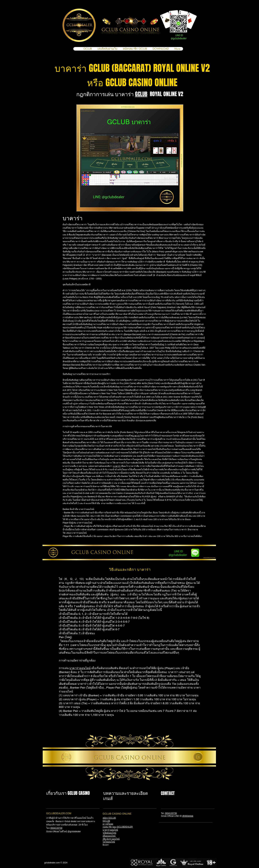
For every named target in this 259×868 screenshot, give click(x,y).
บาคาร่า (136, 436)
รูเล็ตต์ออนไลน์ (109, 833)
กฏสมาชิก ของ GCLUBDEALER (118, 827)
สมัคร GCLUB (109, 818)
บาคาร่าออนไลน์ (80, 668)
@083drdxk (188, 816)
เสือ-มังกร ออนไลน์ (111, 839)
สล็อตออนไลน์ (109, 836)
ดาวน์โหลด (108, 824)
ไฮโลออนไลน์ (109, 842)
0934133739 (56, 828)
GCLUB (141, 94)
